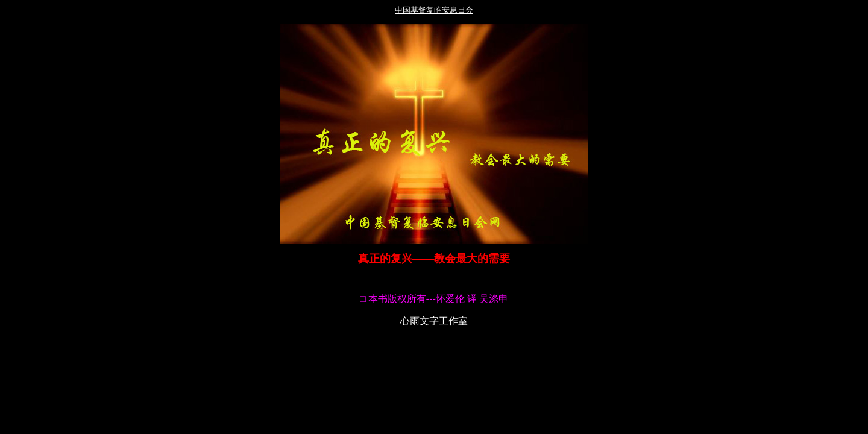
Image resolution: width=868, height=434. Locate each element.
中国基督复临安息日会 (434, 10)
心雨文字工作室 (434, 321)
